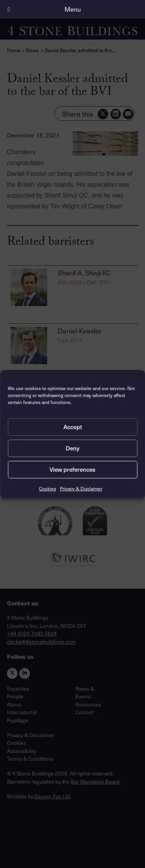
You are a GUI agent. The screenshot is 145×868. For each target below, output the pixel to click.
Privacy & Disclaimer (81, 488)
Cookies (48, 488)
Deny (72, 448)
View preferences (72, 469)
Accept (73, 427)
